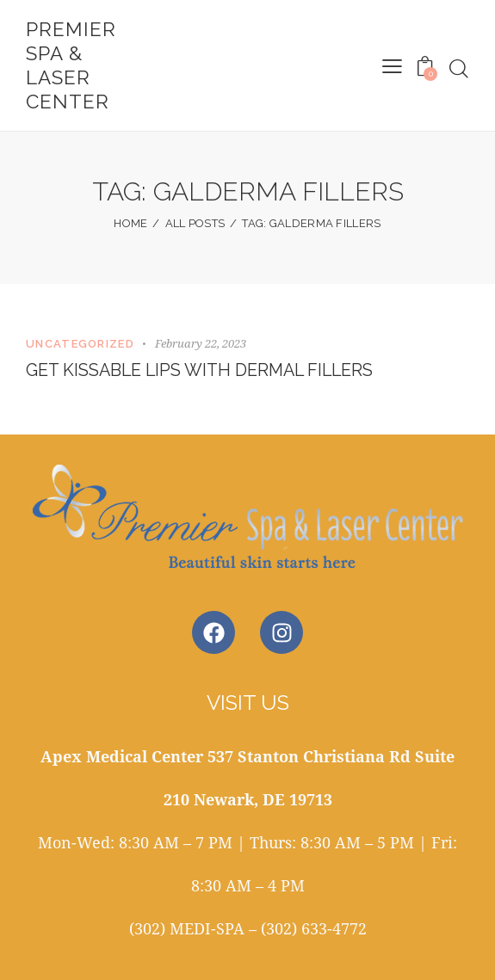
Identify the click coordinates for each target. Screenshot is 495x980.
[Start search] (459, 68)
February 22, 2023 (201, 343)
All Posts (195, 223)
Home (130, 223)
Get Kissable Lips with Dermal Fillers (204, 371)
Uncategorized (80, 344)
